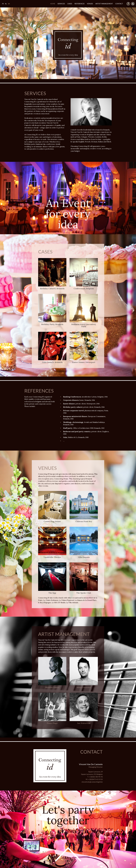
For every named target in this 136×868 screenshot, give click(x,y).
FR (3, 4)
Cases (70, 4)
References (80, 4)
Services (61, 4)
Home (53, 4)
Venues (90, 4)
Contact (119, 4)
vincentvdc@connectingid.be (92, 782)
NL (6, 4)
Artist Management (104, 4)
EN (9, 4)
